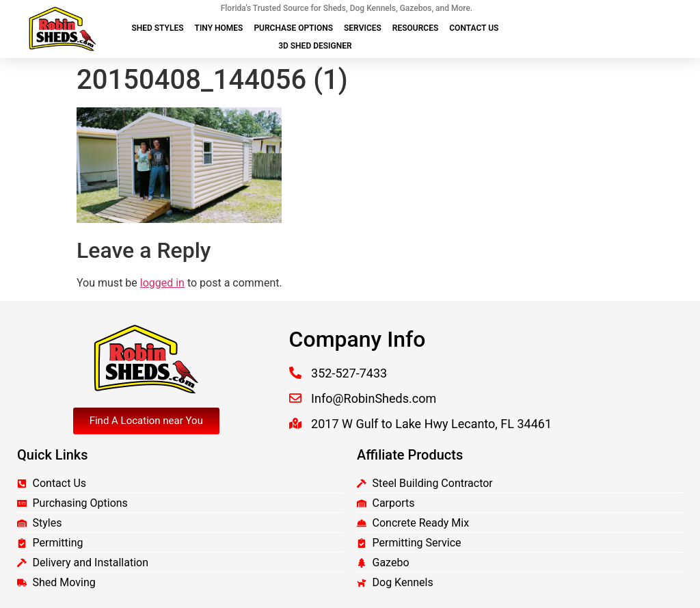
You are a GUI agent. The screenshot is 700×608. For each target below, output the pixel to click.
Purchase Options (293, 28)
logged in (162, 283)
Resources (415, 28)
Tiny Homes (219, 28)
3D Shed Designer (315, 46)
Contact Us (474, 28)
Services (363, 28)
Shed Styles (157, 28)
